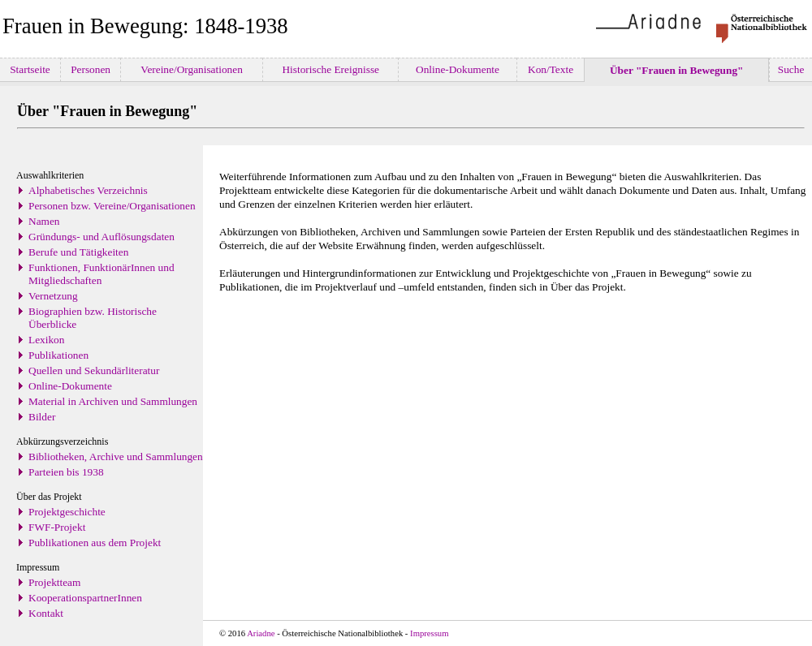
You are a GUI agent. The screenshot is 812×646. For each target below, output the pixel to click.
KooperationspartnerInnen (85, 598)
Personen (91, 69)
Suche (790, 69)
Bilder (42, 417)
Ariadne (261, 633)
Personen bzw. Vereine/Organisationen (112, 206)
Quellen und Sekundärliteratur (94, 370)
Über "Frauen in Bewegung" (677, 70)
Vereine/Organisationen (192, 69)
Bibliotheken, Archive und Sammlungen (116, 457)
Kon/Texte (551, 69)
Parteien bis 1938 (66, 472)
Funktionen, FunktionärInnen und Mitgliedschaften (101, 274)
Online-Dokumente (458, 69)
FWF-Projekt (57, 527)
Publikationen (58, 355)
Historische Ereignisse (330, 69)
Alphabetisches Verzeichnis (88, 190)
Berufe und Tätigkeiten (78, 252)
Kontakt (46, 613)
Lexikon (46, 340)
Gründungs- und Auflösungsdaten (101, 237)
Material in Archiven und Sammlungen (113, 401)
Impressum (429, 633)
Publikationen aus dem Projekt (95, 543)
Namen (44, 221)
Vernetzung (53, 296)
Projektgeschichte (67, 512)
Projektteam (54, 582)
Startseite (30, 69)
